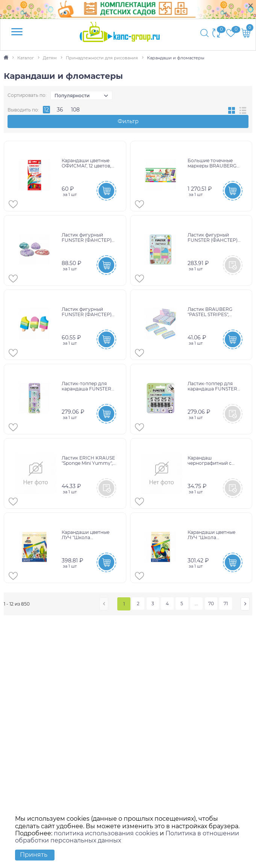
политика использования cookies (106, 833)
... (197, 603)
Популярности (72, 96)
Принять (34, 855)
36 (60, 110)
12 (46, 110)
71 (226, 603)
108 (75, 110)
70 (212, 603)
